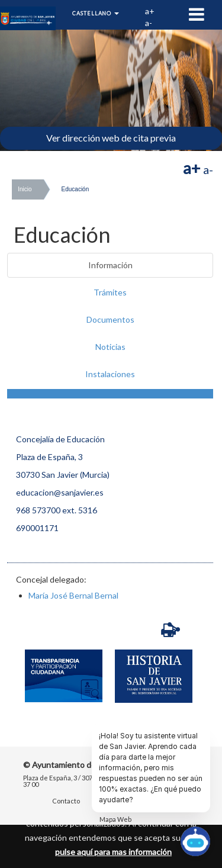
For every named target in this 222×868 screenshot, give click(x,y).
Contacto (66, 801)
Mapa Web (115, 820)
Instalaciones (110, 374)
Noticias (110, 347)
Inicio (25, 189)
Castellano (96, 13)
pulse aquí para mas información (113, 852)
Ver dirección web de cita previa (111, 138)
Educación (75, 189)
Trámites (110, 292)
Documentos (110, 319)
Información (110, 265)
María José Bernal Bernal (73, 595)
